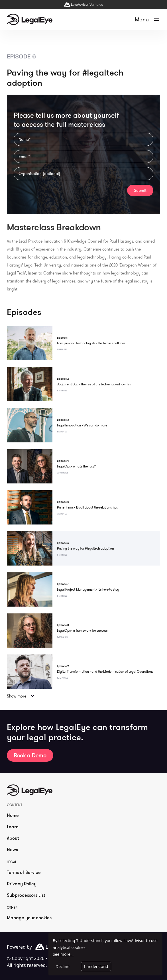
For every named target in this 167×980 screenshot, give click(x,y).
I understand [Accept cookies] (96, 966)
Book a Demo (30, 755)
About (13, 838)
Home (13, 815)
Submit (140, 190)
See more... (63, 954)
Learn (13, 827)
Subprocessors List (26, 895)
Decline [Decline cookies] (63, 966)
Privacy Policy (22, 884)
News (12, 849)
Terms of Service (24, 872)
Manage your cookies (29, 918)
